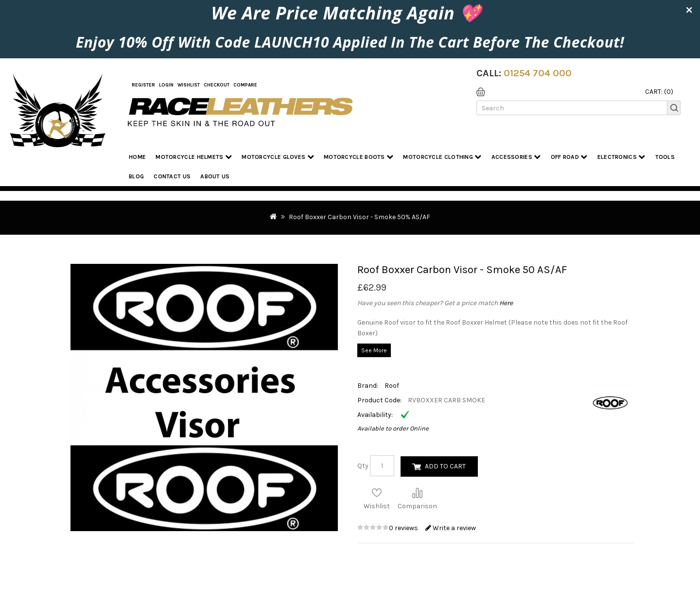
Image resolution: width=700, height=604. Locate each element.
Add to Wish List (377, 493)
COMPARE (245, 85)
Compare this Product (417, 493)
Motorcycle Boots (359, 157)
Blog (136, 176)
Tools (665, 157)
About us (215, 176)
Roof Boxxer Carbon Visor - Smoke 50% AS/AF (359, 217)
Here (506, 303)
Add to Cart (445, 466)
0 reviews (404, 528)
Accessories (516, 157)
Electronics (621, 157)
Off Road (569, 157)
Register (143, 85)
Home (137, 157)
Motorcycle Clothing (442, 157)
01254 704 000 (538, 73)
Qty (363, 466)
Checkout (217, 85)
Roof (392, 386)
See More (374, 350)
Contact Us (172, 176)
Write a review (451, 528)
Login (166, 85)
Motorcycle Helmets (194, 157)
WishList (189, 85)
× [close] (689, 9)
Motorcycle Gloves (278, 157)
